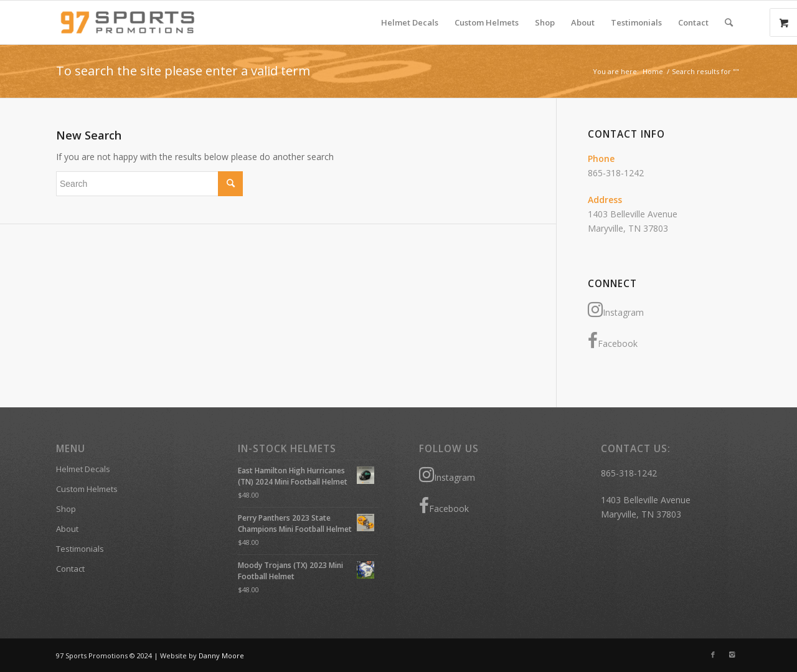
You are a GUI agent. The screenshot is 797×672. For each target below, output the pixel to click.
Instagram (616, 310)
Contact (70, 569)
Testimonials (80, 549)
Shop (66, 509)
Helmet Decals (83, 469)
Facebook (613, 341)
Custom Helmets (87, 489)
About (67, 529)
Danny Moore (221, 655)
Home (653, 71)
